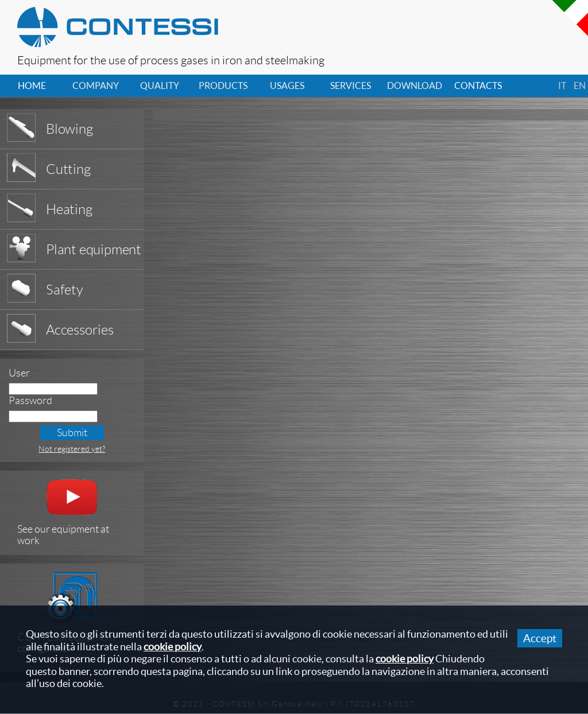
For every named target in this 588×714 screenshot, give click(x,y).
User (19, 373)
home (32, 86)
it (562, 86)
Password (30, 401)
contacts (478, 86)
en (580, 86)
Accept (540, 638)
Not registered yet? (72, 449)
